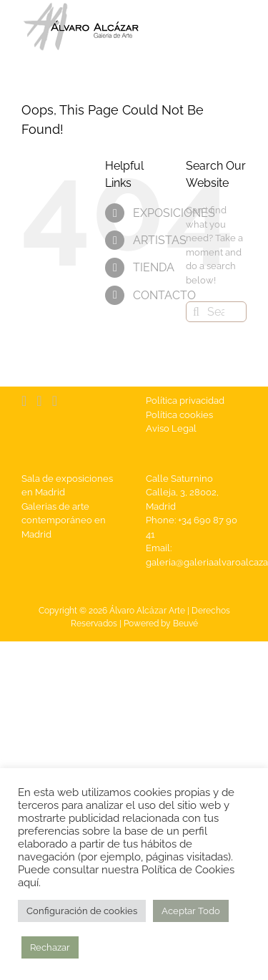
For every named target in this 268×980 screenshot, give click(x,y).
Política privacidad (185, 401)
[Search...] (216, 312)
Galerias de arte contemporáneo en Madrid (64, 520)
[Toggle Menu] (236, 27)
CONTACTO (164, 295)
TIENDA (154, 267)
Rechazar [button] (50, 947)
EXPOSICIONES (174, 213)
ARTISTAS (160, 240)
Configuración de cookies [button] (82, 911)
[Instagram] (55, 401)
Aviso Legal (171, 428)
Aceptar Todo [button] (191, 911)
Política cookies (179, 415)
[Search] (196, 312)
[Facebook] (24, 401)
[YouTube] (39, 401)
